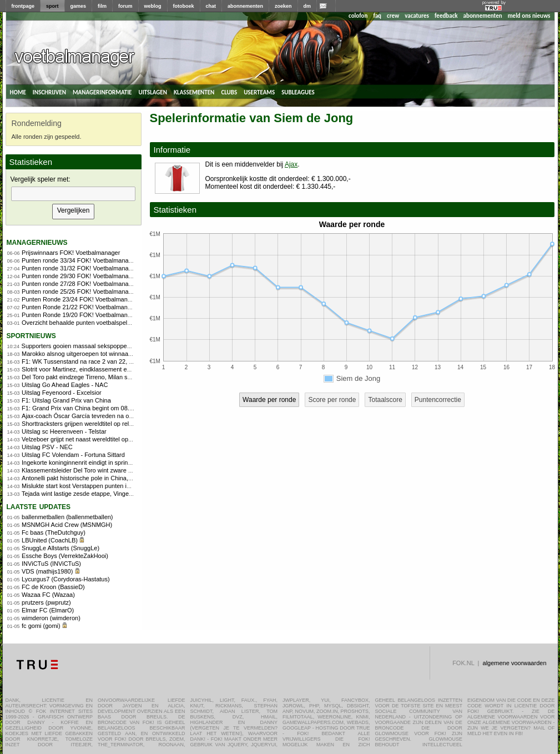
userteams (259, 92)
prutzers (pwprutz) (46, 602)
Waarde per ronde (269, 400)
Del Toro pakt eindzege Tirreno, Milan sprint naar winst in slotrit (107, 377)
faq (377, 16)
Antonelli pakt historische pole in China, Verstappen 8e (95, 478)
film (102, 6)
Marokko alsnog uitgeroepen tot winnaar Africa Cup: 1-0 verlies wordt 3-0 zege (128, 354)
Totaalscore (385, 400)
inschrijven (49, 92)
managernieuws (37, 242)
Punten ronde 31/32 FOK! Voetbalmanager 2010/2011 (95, 268)
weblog (153, 6)
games (79, 6)
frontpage (23, 6)
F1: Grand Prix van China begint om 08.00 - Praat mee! (97, 408)
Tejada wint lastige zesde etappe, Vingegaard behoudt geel (102, 494)
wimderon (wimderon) (51, 618)
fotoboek (184, 6)
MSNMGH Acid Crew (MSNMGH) (67, 525)
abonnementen (245, 6)
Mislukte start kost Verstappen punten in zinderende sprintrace (106, 486)
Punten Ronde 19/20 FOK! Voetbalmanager (81, 315)
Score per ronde (332, 400)
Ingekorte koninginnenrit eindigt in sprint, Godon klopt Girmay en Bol (114, 463)
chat (211, 6)
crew (393, 16)
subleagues (298, 92)
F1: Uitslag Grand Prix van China (66, 400)
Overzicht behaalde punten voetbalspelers (79, 323)
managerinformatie (102, 92)
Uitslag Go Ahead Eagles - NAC (65, 385)
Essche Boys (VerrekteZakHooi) (65, 556)
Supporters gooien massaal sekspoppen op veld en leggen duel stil (112, 346)
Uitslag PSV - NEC (47, 447)
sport (52, 6)
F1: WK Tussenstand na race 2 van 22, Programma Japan (100, 361)
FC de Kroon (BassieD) (53, 587)
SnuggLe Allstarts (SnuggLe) (60, 548)
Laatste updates (39, 506)
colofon (358, 16)
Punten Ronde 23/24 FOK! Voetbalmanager (81, 299)
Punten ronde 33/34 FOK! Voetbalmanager (80, 260)
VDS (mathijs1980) (47, 571)
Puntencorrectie (438, 400)
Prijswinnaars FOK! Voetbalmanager (71, 253)
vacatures (417, 16)
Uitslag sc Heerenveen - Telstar (64, 431)
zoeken (283, 6)
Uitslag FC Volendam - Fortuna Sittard (73, 455)
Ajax (291, 164)
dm (307, 6)
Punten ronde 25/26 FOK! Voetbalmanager (80, 291)
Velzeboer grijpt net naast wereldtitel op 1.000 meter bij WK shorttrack (116, 439)
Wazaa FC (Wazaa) (48, 595)
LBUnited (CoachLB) (50, 540)
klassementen (194, 92)
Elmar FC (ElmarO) (48, 610)
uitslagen (153, 92)
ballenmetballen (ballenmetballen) (67, 517)
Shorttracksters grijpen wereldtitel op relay (79, 424)
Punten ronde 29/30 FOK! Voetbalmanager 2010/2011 (95, 276)
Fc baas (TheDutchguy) (54, 532)
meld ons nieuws (529, 16)
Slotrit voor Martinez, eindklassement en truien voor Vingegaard (108, 369)
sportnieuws (31, 335)
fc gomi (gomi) (41, 626)
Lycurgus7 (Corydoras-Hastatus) (66, 579)
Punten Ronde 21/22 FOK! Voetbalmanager (81, 307)
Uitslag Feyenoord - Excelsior (62, 393)
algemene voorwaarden (515, 663)
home (18, 92)
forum (125, 6)
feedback (446, 16)
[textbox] (73, 194)
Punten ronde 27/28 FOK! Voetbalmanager (80, 284)
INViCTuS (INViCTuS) (51, 564)
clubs (229, 92)
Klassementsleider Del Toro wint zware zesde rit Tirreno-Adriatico (110, 470)
